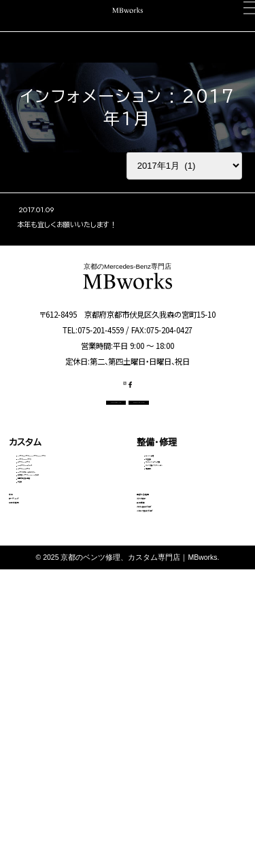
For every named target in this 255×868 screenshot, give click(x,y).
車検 (18, 686)
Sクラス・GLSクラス (50, 581)
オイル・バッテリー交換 (181, 536)
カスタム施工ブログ (175, 748)
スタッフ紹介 (161, 707)
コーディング (34, 707)
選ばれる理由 (163, 686)
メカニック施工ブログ (178, 768)
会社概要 (154, 727)
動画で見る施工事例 (51, 642)
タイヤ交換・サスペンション (187, 552)
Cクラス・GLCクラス (50, 531)
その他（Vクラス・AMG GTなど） (64, 620)
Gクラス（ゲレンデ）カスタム (60, 597)
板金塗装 (160, 520)
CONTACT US (78, 440)
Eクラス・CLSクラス (49, 548)
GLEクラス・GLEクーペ (54, 565)
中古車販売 (31, 727)
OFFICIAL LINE (175, 440)
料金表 (29, 658)
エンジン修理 (166, 503)
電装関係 (160, 569)
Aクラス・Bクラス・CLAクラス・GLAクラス (66, 509)
